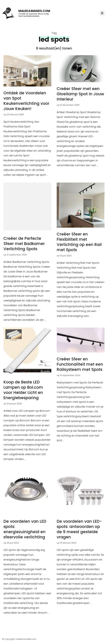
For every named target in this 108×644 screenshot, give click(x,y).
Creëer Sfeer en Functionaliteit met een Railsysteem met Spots (80, 364)
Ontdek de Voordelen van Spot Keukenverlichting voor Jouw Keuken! (26, 101)
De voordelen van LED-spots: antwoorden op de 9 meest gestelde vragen (79, 529)
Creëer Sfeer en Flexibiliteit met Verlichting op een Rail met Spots (79, 242)
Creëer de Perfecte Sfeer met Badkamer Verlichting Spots (24, 244)
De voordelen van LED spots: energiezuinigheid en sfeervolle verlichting (25, 529)
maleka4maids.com (34, 11)
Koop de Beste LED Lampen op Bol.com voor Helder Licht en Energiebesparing (23, 390)
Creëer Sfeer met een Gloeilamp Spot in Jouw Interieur (80, 94)
